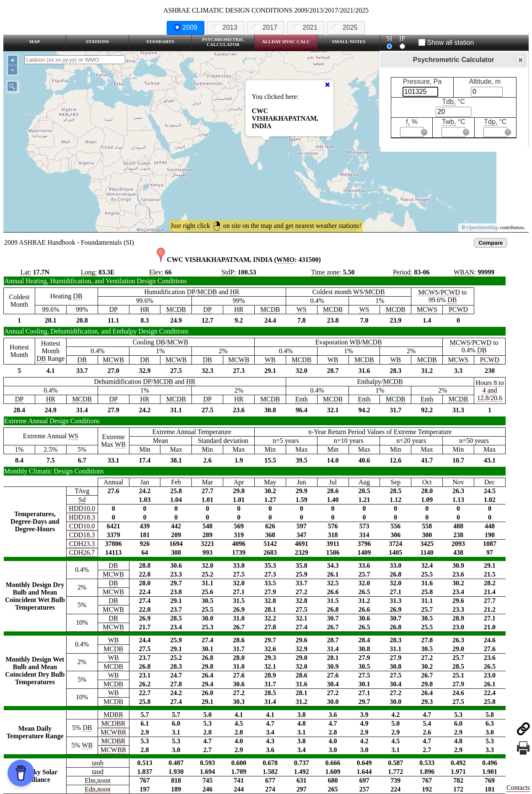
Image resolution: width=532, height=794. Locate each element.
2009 (186, 27)
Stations (97, 41)
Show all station (446, 43)
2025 (346, 27)
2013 (226, 27)
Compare (491, 243)
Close (520, 60)
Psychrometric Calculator (223, 42)
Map (35, 41)
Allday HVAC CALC (286, 41)
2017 (266, 27)
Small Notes (349, 41)
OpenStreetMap (483, 228)
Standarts (160, 41)
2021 (306, 27)
